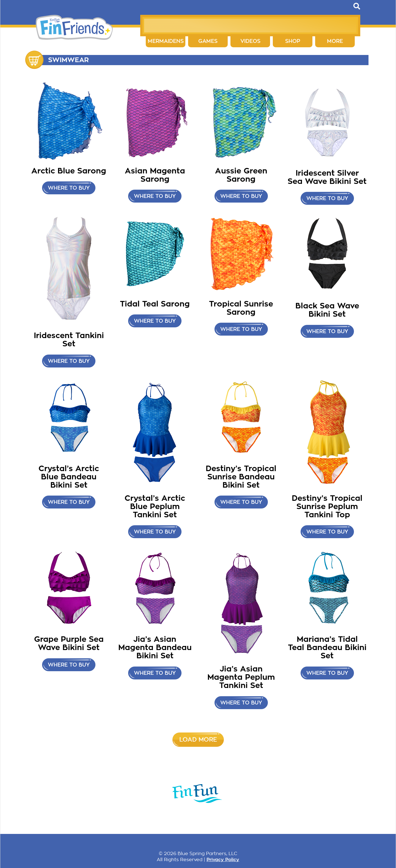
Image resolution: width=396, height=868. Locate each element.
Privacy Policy (223, 859)
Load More (198, 740)
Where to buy (69, 188)
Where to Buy (327, 198)
